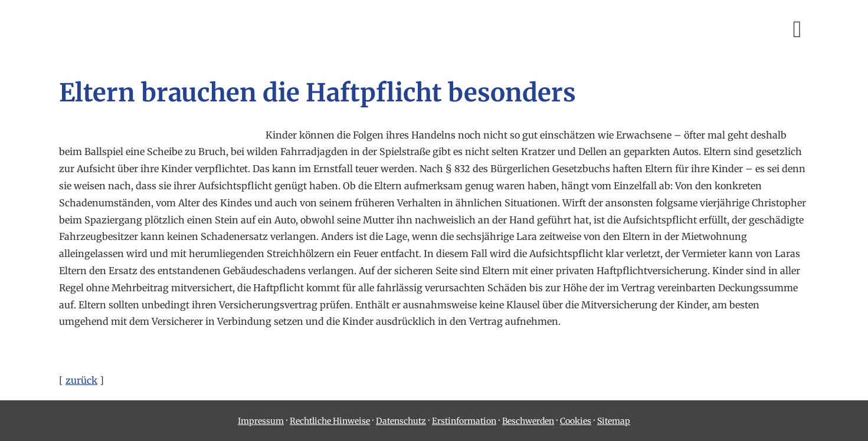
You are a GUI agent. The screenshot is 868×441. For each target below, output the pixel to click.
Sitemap (614, 421)
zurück (81, 380)
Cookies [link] (576, 421)
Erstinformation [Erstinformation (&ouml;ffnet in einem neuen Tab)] (464, 421)
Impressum (261, 421)
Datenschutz (401, 421)
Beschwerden (528, 421)
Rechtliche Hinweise (330, 421)
